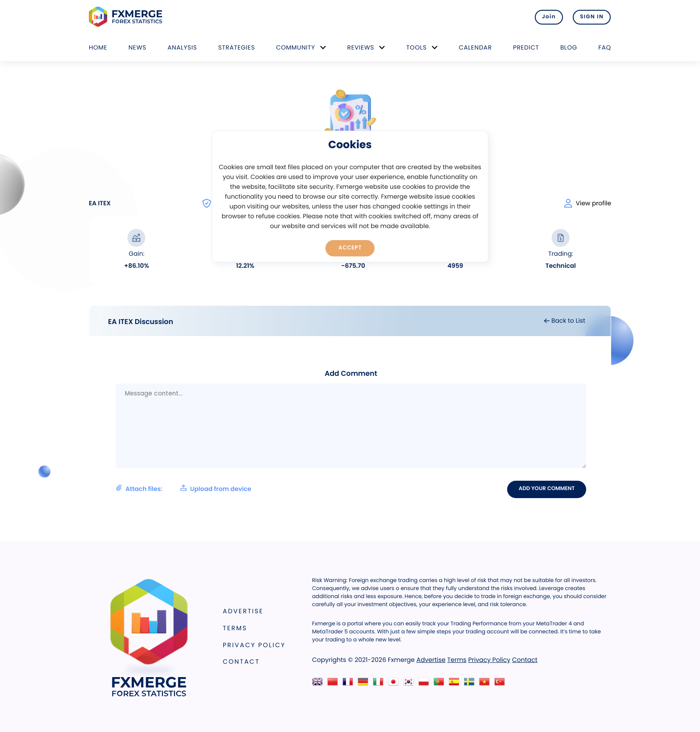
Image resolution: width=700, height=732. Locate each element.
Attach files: (183, 489)
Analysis (182, 48)
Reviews (361, 48)
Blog (569, 48)
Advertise (243, 611)
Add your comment (547, 489)
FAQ (605, 48)
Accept (350, 248)
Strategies (237, 48)
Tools (417, 48)
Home (98, 48)
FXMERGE (127, 17)
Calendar (475, 48)
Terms (235, 628)
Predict (526, 48)
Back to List (565, 321)
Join (548, 17)
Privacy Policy (254, 645)
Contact (241, 662)
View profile (588, 203)
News (137, 48)
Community (296, 48)
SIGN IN (592, 17)
